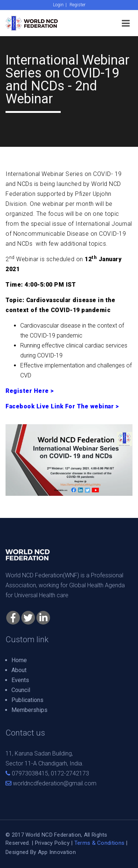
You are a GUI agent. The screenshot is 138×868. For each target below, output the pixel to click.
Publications (27, 700)
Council (21, 690)
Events (20, 680)
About (19, 670)
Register (77, 5)
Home (19, 660)
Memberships (29, 710)
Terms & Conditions (99, 843)
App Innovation (57, 852)
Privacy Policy (52, 843)
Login (58, 5)
